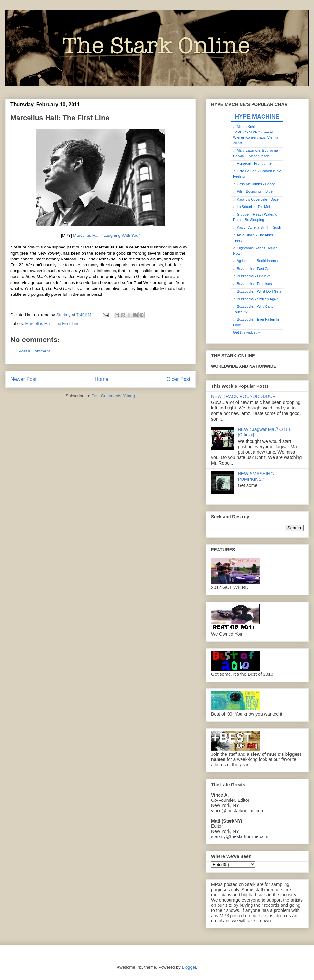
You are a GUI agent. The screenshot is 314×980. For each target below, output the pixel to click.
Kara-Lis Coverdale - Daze (258, 199)
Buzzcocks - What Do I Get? (259, 291)
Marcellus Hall (39, 323)
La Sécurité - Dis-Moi (253, 207)
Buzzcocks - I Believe (254, 276)
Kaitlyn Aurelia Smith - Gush (259, 227)
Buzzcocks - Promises (254, 284)
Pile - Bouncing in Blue (255, 191)
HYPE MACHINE (257, 116)
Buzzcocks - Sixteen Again (258, 299)
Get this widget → (247, 332)
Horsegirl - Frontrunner (255, 163)
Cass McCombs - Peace (256, 184)
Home (102, 379)
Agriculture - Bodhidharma (257, 261)
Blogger (189, 967)
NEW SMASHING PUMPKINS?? (256, 476)
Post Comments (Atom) (113, 396)
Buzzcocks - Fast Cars (254, 269)
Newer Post (23, 379)
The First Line (67, 323)
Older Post (178, 379)
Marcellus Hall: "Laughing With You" (106, 235)
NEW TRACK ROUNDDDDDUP (243, 396)
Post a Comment (34, 351)
